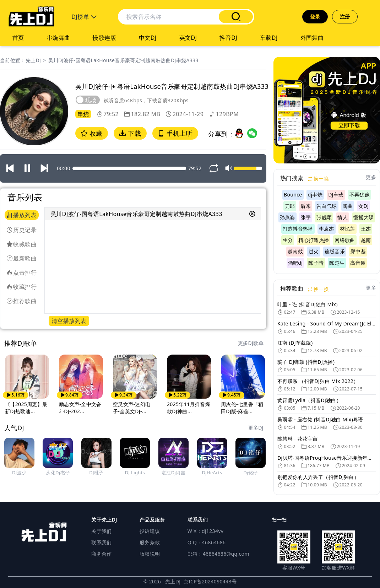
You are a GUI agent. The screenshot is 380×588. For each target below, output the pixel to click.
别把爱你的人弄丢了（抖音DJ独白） (318, 477)
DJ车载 (336, 195)
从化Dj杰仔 (58, 473)
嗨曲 (348, 206)
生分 (288, 240)
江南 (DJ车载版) (295, 343)
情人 (343, 217)
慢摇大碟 (363, 217)
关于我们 (101, 531)
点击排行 (22, 273)
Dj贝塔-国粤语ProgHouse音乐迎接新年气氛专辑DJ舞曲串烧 (327, 458)
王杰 (366, 229)
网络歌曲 (345, 240)
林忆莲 (348, 229)
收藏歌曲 (22, 244)
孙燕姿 (287, 217)
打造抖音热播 (298, 229)
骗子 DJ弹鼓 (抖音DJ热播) (306, 362)
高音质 (358, 263)
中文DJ (148, 38)
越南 (366, 240)
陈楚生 (337, 263)
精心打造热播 (314, 240)
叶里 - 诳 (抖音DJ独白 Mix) (308, 304)
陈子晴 (316, 263)
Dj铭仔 (251, 473)
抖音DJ (228, 38)
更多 (371, 177)
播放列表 (22, 215)
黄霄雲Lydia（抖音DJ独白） (309, 400)
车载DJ (269, 38)
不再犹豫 (360, 195)
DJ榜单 (84, 17)
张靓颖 (324, 217)
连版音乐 (335, 251)
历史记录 (22, 230)
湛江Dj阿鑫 (173, 473)
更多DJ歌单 (251, 343)
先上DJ (33, 60)
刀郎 (290, 206)
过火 (314, 251)
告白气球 (327, 206)
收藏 (92, 133)
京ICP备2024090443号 (210, 581)
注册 (345, 17)
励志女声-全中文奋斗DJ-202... (80, 408)
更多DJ (256, 428)
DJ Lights (135, 473)
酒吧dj (295, 263)
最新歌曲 (22, 258)
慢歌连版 (104, 38)
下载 (130, 133)
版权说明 (150, 554)
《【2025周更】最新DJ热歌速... (26, 408)
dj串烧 (315, 195)
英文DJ (188, 38)
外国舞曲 (312, 38)
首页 (18, 38)
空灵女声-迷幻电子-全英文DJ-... (132, 408)
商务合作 (101, 554)
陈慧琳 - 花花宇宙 (297, 439)
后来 (306, 206)
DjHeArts (212, 473)
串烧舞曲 (59, 38)
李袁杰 (327, 229)
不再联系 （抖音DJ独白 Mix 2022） (318, 381)
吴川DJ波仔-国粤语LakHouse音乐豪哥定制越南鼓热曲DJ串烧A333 (123, 60)
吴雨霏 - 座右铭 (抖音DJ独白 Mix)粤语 (320, 419)
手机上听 (175, 133)
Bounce (293, 195)
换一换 (318, 179)
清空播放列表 (69, 321)
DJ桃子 (96, 473)
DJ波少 (19, 473)
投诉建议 (150, 531)
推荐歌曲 (22, 301)
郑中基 (358, 251)
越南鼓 (295, 251)
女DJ (363, 206)
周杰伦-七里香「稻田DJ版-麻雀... (242, 408)
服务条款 (150, 542)
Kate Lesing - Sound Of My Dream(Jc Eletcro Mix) (327, 323)
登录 (315, 17)
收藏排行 (22, 287)
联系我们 (101, 542)
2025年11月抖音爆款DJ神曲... (189, 408)
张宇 (306, 217)
